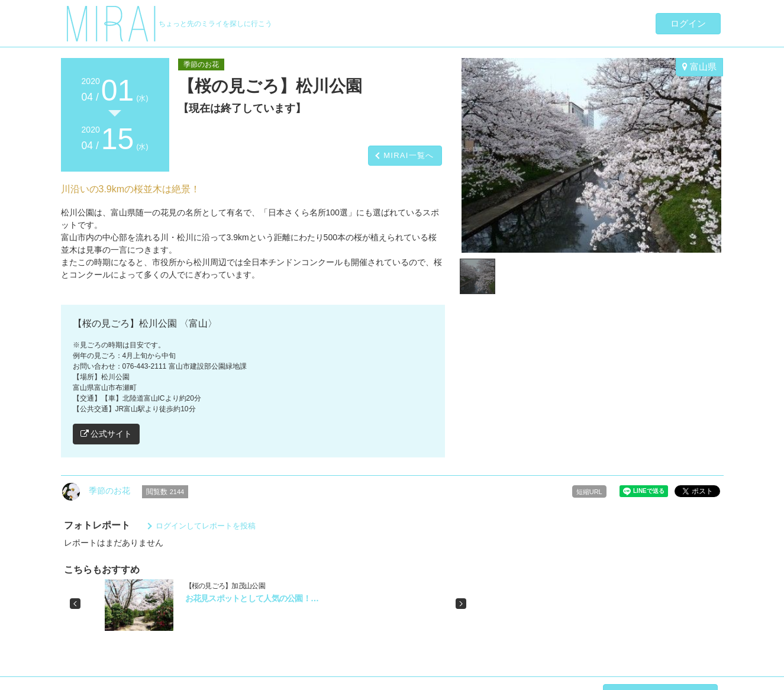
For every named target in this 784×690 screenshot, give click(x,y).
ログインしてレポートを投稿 (206, 526)
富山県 (699, 67)
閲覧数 (165, 492)
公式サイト (107, 434)
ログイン (688, 23)
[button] (75, 604)
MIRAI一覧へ (409, 155)
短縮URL (589, 492)
